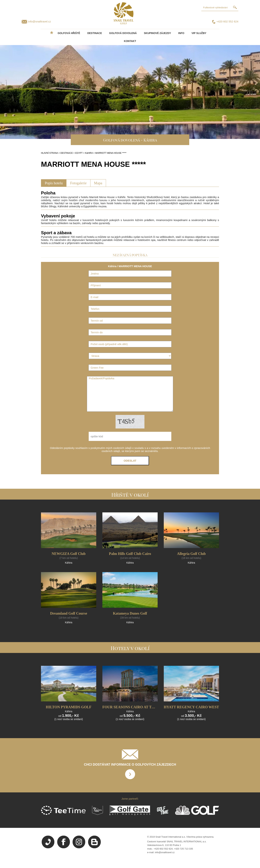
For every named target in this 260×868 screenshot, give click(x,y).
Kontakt (130, 41)
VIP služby (199, 33)
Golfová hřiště (69, 33)
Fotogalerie (78, 183)
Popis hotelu (54, 183)
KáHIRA (89, 153)
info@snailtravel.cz (40, 21)
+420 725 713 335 (184, 849)
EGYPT (79, 153)
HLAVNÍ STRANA (49, 153)
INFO (181, 33)
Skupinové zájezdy (157, 33)
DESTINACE (95, 33)
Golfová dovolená (123, 33)
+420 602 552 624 (227, 21)
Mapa (98, 183)
